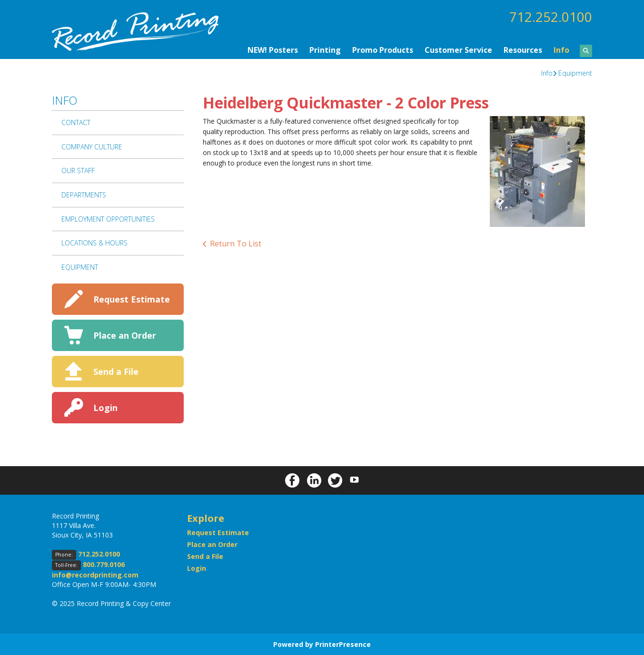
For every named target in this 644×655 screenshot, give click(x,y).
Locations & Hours (94, 242)
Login (105, 407)
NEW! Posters (273, 49)
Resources (523, 49)
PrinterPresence (343, 644)
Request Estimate (132, 299)
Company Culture (92, 146)
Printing (325, 49)
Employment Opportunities (108, 219)
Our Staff (78, 170)
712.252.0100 (551, 17)
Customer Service (458, 49)
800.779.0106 (104, 564)
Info (561, 49)
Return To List (236, 243)
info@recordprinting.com (95, 574)
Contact (76, 122)
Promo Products (383, 49)
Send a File (116, 371)
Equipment (575, 73)
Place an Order (125, 335)
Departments (84, 194)
